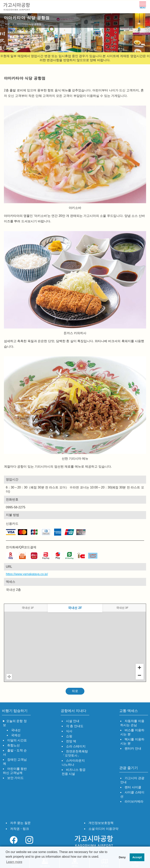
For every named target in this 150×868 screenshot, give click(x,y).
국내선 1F (28, 608)
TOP (7, 24)
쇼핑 (69, 736)
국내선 (16, 730)
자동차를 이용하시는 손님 (132, 723)
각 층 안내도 (75, 726)
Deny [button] (122, 857)
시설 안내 (73, 721)
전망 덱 (71, 741)
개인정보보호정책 (101, 823)
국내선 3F (122, 608)
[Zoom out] (140, 676)
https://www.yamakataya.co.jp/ (9, 574)
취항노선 (13, 745)
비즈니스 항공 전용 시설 (74, 772)
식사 (69, 731)
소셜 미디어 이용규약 (103, 829)
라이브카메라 (134, 801)
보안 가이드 (15, 778)
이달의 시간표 (17, 740)
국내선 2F (75, 608)
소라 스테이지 (76, 746)
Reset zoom (9, 677)
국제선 (16, 735)
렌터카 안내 (133, 748)
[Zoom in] (140, 668)
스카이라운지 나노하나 (73, 763)
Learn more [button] (14, 862)
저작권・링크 (20, 829)
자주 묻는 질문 (20, 823)
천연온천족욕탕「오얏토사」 (75, 753)
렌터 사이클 (133, 787)
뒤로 (75, 691)
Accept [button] (137, 857)
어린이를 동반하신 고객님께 (15, 771)
